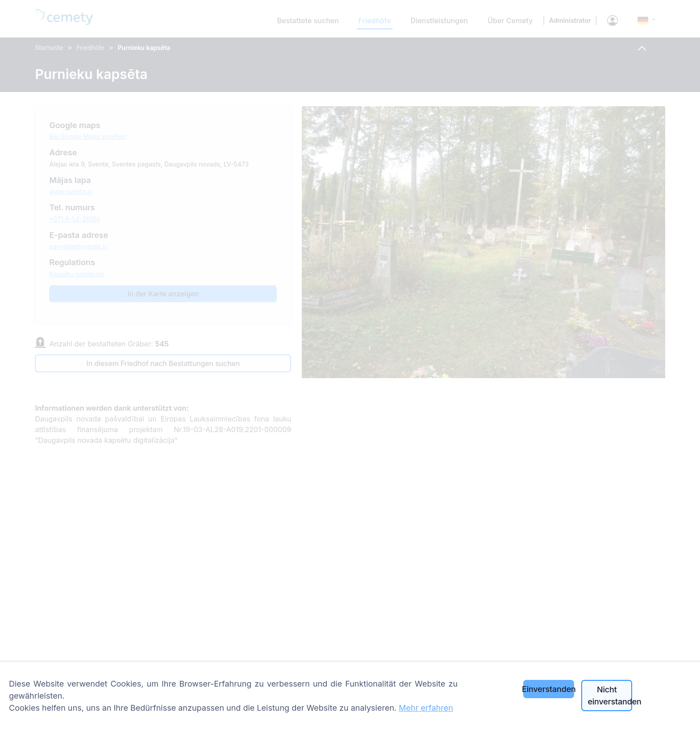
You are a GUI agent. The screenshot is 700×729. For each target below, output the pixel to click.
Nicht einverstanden (610, 696)
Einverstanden (549, 689)
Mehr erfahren (426, 708)
